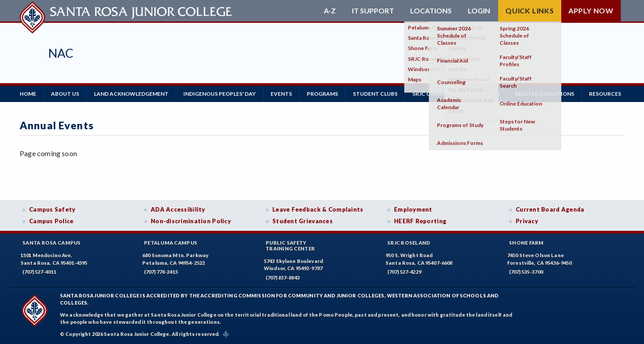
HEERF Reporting (420, 221)
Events (281, 94)
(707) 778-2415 (161, 272)
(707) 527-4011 (39, 272)
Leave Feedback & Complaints (318, 209)
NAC (61, 53)
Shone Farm (526, 243)
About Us (65, 94)
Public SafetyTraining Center (290, 246)
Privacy (527, 221)
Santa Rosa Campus (52, 243)
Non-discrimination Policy (191, 221)
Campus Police (51, 221)
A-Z (330, 11)
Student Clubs (375, 94)
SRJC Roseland (409, 243)
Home (28, 94)
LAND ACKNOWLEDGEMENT (131, 94)
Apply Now (591, 11)
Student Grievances (303, 221)
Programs (322, 94)
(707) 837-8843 (283, 278)
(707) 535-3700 (526, 272)
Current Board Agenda (550, 209)
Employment (413, 209)
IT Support (373, 11)
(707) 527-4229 (404, 272)
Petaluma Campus (171, 243)
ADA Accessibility (178, 209)
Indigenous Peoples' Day (220, 94)
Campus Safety (52, 209)
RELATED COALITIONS (544, 94)
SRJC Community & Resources (456, 94)
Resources (605, 94)
